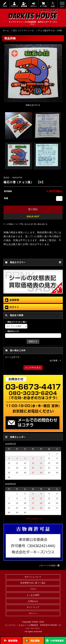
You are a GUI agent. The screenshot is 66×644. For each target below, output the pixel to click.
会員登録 (24, 5)
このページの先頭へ (49, 565)
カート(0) (43, 5)
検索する (33, 341)
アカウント (14, 5)
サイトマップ (33, 607)
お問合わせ (33, 601)
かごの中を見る (33, 368)
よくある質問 (33, 595)
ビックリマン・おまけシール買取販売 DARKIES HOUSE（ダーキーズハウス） (33, 627)
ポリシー (33, 613)
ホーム (6, 30)
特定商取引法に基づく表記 (33, 583)
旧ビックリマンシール (23, 30)
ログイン (34, 5)
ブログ (5, 5)
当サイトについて (33, 577)
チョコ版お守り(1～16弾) (50, 30)
